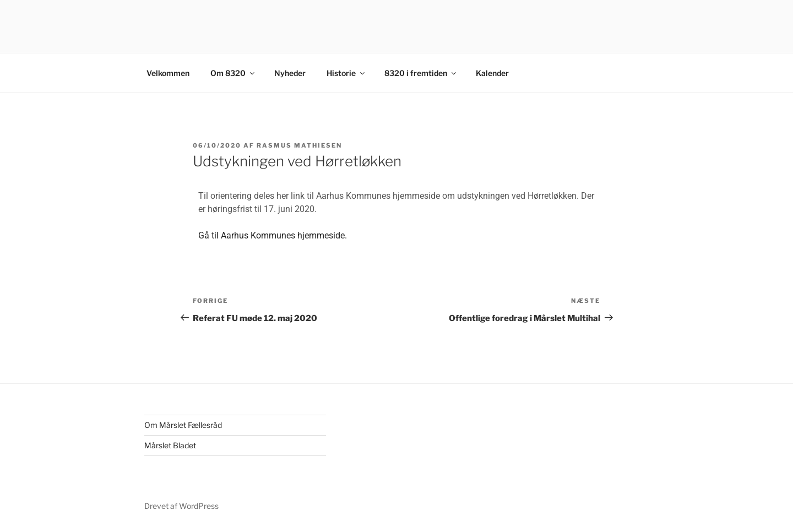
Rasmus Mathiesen (299, 145)
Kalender (492, 73)
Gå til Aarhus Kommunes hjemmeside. (273, 235)
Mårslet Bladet (170, 445)
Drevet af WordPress (181, 506)
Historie (346, 73)
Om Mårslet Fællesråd (183, 425)
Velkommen (168, 73)
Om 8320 (233, 73)
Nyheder (290, 73)
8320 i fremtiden (421, 73)
